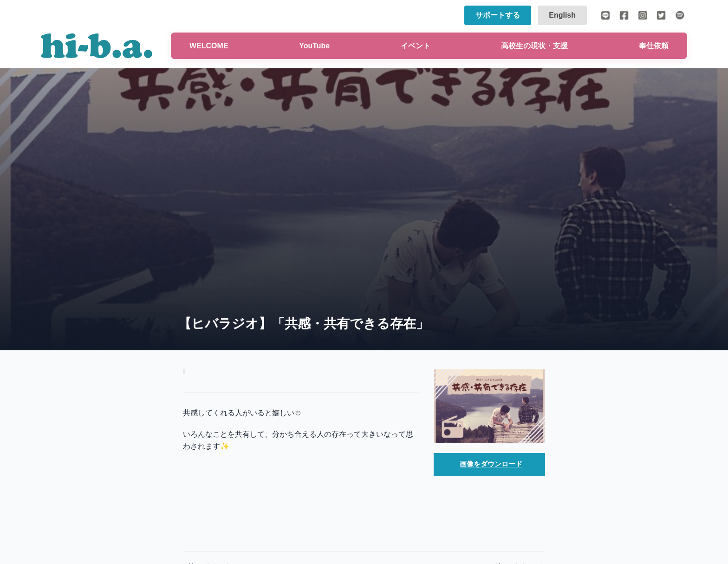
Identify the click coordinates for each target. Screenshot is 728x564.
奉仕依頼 (654, 46)
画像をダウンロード (491, 464)
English (562, 15)
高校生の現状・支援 (534, 46)
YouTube (314, 46)
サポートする (498, 15)
